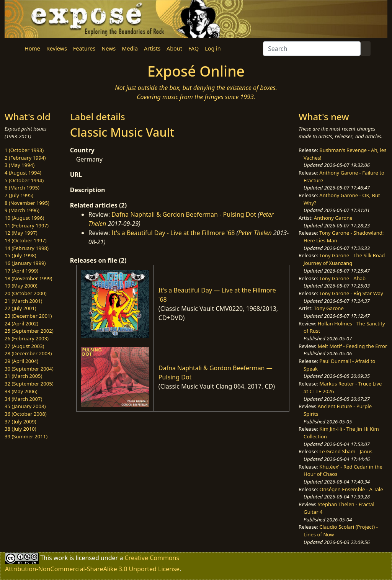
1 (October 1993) (24, 150)
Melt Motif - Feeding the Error (353, 346)
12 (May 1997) (21, 233)
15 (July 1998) (20, 255)
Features (84, 48)
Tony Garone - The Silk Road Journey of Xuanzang (344, 259)
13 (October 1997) (26, 240)
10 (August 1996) (24, 218)
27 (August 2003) (24, 346)
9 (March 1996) (22, 210)
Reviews (57, 48)
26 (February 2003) (27, 338)
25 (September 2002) (29, 331)
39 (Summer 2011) (26, 436)
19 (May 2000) (21, 286)
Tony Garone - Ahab (342, 278)
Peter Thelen (255, 233)
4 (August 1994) (23, 173)
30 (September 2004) (29, 369)
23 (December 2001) (28, 316)
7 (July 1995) (19, 195)
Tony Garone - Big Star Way (351, 293)
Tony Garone (329, 308)
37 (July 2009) (20, 422)
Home (32, 48)
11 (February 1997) (27, 225)
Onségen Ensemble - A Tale (351, 489)
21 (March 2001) (23, 301)
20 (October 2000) (26, 293)
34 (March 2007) (23, 399)
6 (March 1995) (22, 188)
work (61, 558)
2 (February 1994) (25, 158)
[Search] (312, 49)
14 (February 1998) (27, 248)
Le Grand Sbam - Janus (346, 451)
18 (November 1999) (29, 278)
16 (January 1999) (25, 263)
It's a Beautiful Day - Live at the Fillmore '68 (173, 233)
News (109, 48)
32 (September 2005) (29, 384)
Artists (152, 48)
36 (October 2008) (26, 414)
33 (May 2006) (21, 391)
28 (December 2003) (28, 353)
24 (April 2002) (21, 323)
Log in (213, 48)
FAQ (194, 48)
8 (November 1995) (27, 203)
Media (130, 48)
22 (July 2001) (20, 308)
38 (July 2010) (20, 429)
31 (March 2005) (23, 376)
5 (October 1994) (24, 180)
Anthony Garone (333, 218)
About (174, 48)
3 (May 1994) (20, 165)
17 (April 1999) (21, 271)
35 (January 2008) (25, 406)
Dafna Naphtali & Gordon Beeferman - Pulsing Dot (184, 214)
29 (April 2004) (21, 361)
